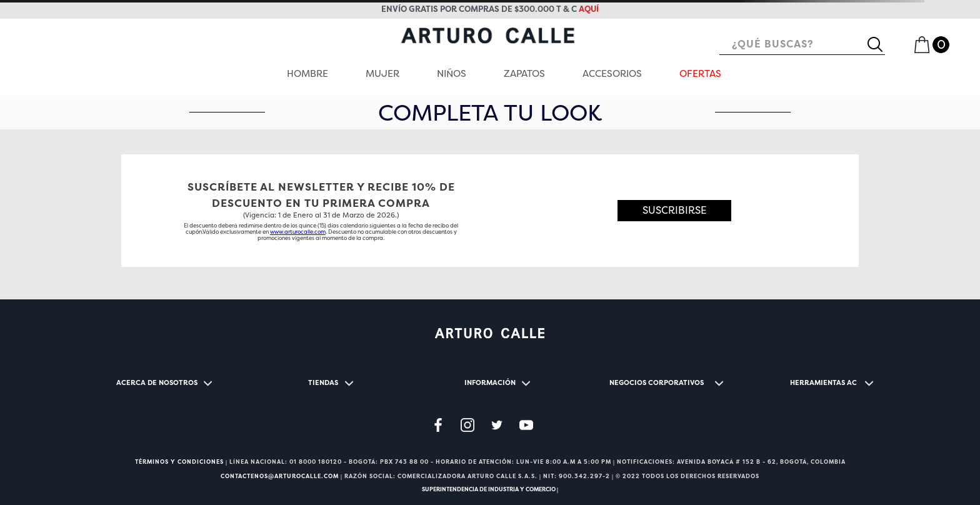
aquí (589, 9)
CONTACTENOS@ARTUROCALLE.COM (280, 476)
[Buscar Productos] (880, 44)
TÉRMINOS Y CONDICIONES (179, 462)
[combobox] (802, 45)
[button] (674, 211)
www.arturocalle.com (298, 232)
